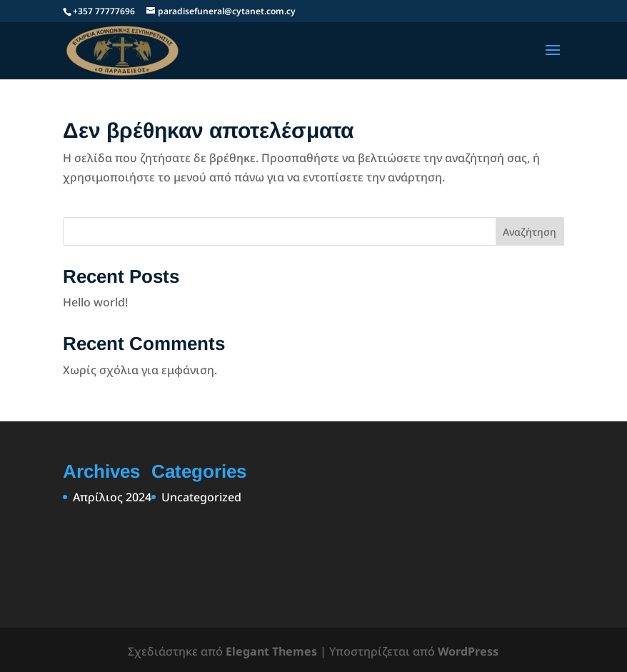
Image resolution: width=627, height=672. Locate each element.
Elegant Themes (271, 651)
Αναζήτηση (530, 232)
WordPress (468, 651)
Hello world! (95, 302)
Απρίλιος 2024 (112, 497)
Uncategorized (201, 497)
